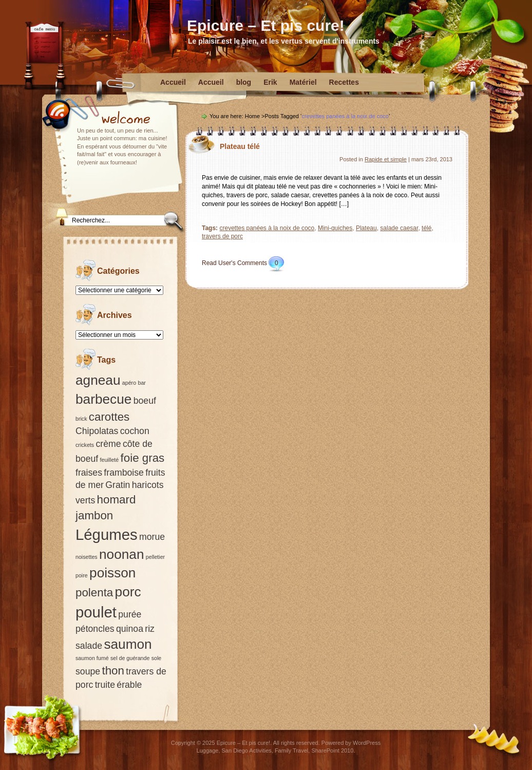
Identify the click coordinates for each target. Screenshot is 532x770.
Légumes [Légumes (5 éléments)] (107, 534)
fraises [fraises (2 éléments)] (89, 473)
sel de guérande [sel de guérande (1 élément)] (130, 658)
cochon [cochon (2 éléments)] (135, 431)
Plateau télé (240, 146)
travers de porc (222, 236)
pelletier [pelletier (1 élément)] (155, 557)
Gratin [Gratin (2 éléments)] (118, 485)
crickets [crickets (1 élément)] (85, 445)
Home (252, 116)
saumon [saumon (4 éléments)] (128, 644)
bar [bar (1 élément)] (141, 383)
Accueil (173, 82)
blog (244, 82)
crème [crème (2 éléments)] (108, 444)
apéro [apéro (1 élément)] (129, 383)
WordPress (367, 743)
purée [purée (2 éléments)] (130, 614)
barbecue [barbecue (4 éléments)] (103, 399)
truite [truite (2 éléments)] (105, 685)
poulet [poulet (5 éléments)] (96, 612)
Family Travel (291, 750)
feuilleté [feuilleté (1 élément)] (110, 460)
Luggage (208, 750)
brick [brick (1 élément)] (81, 419)
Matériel (303, 82)
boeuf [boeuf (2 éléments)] (145, 401)
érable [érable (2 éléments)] (129, 685)
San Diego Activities (247, 750)
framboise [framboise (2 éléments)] (124, 473)
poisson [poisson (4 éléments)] (112, 573)
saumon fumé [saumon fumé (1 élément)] (92, 658)
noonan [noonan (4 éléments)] (122, 554)
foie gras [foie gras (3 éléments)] (143, 458)
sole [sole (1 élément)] (157, 658)
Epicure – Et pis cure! (266, 25)
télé (426, 228)
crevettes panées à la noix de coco (267, 228)
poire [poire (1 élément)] (82, 575)
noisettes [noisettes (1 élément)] (87, 557)
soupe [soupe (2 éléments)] (88, 671)
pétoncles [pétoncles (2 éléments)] (95, 629)
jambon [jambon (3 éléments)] (94, 515)
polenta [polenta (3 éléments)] (94, 593)
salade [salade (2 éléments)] (89, 646)
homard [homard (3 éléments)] (117, 500)
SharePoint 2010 (332, 750)
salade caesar (399, 228)
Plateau (366, 228)
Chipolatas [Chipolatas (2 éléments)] (97, 431)
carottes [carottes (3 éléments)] (109, 417)
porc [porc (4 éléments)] (128, 592)
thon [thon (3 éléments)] (113, 671)
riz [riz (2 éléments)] (150, 629)
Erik (270, 82)
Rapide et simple (386, 159)
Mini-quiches (335, 228)
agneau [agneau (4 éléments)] (98, 380)
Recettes (344, 82)
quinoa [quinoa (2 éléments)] (130, 629)
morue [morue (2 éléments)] (152, 537)
